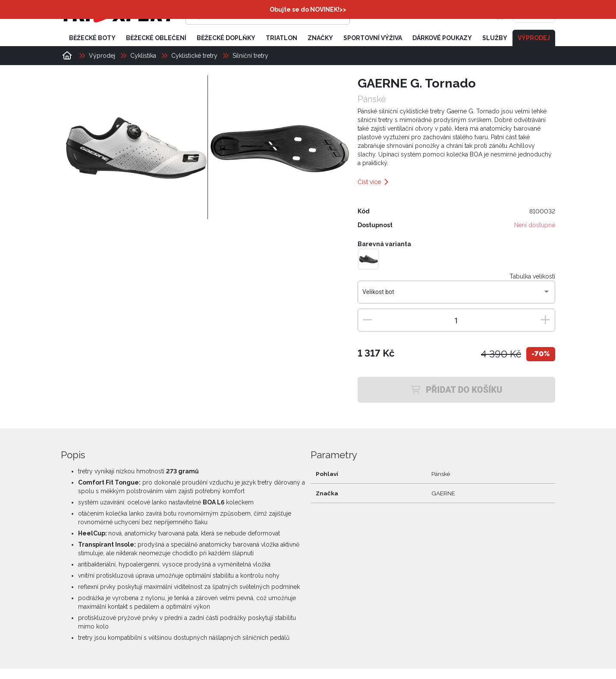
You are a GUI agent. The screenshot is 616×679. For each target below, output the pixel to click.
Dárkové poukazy (442, 38)
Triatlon (281, 38)
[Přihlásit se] (423, 15)
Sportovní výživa (373, 38)
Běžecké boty (92, 38)
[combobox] (456, 295)
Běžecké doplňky (226, 38)
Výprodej (534, 38)
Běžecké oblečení (156, 38)
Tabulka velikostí (532, 276)
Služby (495, 38)
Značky (320, 38)
